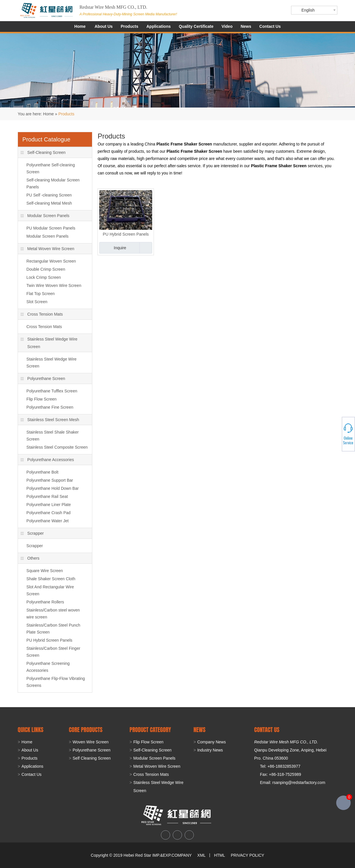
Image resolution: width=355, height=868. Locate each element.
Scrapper (32, 533)
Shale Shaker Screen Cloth (51, 579)
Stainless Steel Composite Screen (57, 447)
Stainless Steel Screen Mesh (50, 420)
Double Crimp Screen (46, 269)
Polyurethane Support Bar (50, 480)
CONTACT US (267, 730)
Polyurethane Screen (43, 379)
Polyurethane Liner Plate (48, 505)
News (246, 26)
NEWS (200, 730)
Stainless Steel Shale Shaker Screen (53, 436)
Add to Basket (146, 248)
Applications (159, 26)
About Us (104, 26)
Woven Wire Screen (91, 742)
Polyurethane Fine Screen (50, 407)
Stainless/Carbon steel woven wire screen (53, 614)
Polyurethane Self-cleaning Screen (50, 168)
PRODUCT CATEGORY (150, 730)
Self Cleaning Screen (92, 758)
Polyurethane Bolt (42, 472)
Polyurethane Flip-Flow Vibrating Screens (56, 682)
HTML (220, 855)
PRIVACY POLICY (248, 855)
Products (129, 26)
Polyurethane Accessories (47, 460)
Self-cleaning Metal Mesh (49, 203)
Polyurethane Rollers (45, 602)
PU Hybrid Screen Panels (126, 234)
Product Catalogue (46, 139)
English (308, 10)
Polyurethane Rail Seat (47, 496)
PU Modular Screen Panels (51, 228)
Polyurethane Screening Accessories (48, 667)
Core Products (86, 730)
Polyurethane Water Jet (47, 521)
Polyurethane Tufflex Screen (52, 391)
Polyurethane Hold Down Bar (53, 488)
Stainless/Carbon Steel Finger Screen (53, 652)
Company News (212, 742)
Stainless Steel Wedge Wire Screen (49, 343)
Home (80, 26)
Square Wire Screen (45, 571)
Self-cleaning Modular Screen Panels (53, 183)
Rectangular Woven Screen (51, 261)
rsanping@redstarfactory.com (299, 783)
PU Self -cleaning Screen (49, 195)
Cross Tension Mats (42, 314)
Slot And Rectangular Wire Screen (50, 590)
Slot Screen (37, 302)
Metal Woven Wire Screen (47, 249)
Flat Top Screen (41, 294)
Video (227, 26)
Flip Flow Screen (41, 399)
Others (30, 558)
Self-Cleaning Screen (43, 152)
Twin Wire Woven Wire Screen (54, 285)
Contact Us (270, 26)
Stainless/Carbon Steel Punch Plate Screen (53, 629)
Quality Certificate (196, 26)
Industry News (210, 750)
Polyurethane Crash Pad (48, 513)
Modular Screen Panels (45, 216)
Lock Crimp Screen (44, 277)
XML (201, 855)
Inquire (120, 248)
